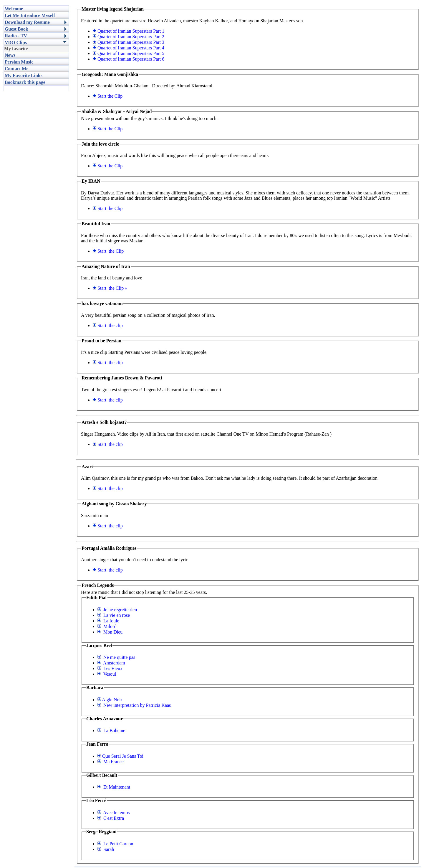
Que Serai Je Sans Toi (120, 756)
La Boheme (111, 730)
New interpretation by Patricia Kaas (134, 705)
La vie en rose (114, 615)
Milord (107, 626)
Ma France (111, 762)
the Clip (108, 96)
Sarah (106, 849)
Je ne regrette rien (117, 610)
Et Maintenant (114, 787)
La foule (108, 621)
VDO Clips (16, 43)
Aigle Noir (110, 700)
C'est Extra (111, 818)
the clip (108, 325)
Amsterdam (111, 663)
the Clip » (110, 288)
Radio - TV (16, 36)
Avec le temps (114, 813)
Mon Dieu (110, 632)
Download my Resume (27, 22)
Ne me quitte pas (116, 657)
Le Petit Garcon (115, 844)
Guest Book (16, 29)
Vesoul (107, 674)
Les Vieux (110, 668)
